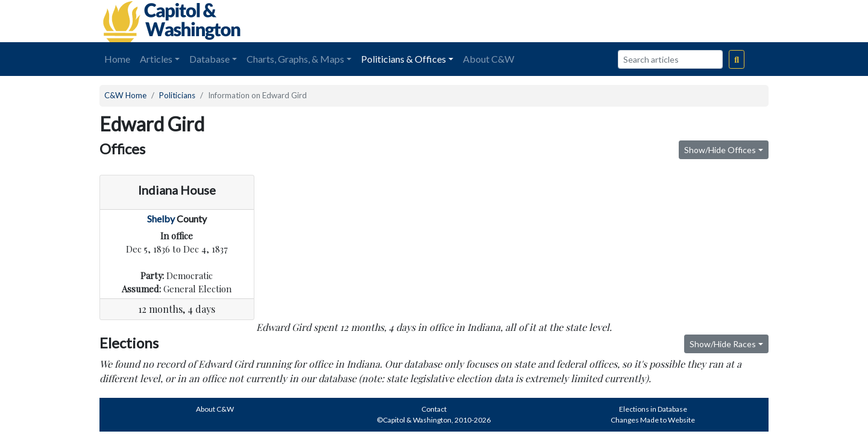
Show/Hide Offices (720, 150)
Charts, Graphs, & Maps (295, 59)
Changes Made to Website (653, 420)
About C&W (489, 59)
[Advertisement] (634, 21)
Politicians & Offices (404, 59)
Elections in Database (653, 409)
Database (209, 59)
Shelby (161, 219)
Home (117, 59)
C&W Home (125, 95)
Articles (156, 59)
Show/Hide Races (723, 344)
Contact (434, 409)
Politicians (177, 95)
